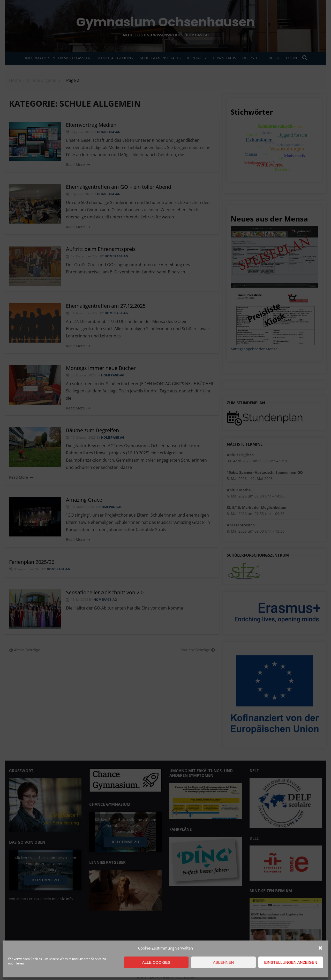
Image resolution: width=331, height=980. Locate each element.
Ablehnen (224, 962)
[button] (320, 948)
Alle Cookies (156, 962)
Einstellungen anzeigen (291, 962)
